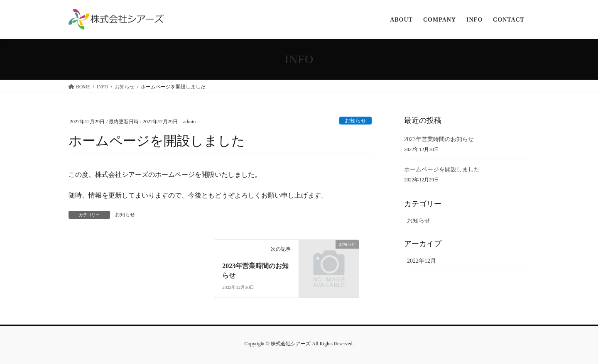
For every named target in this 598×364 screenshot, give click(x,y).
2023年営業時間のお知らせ (439, 139)
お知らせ (355, 121)
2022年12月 (422, 261)
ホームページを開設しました (442, 170)
